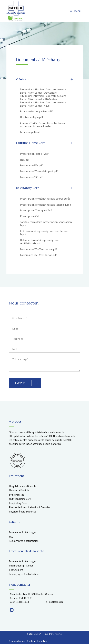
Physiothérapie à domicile (22, 512)
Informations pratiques (21, 566)
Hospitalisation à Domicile (23, 486)
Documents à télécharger (22, 532)
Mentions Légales (17, 641)
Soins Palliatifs (17, 495)
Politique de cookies (37, 641)
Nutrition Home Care (20, 499)
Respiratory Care (18, 503)
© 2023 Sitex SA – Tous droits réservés (44, 634)
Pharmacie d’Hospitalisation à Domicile (29, 507)
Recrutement (16, 570)
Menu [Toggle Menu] (75, 11)
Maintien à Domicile (19, 490)
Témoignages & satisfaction (24, 541)
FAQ (11, 537)
